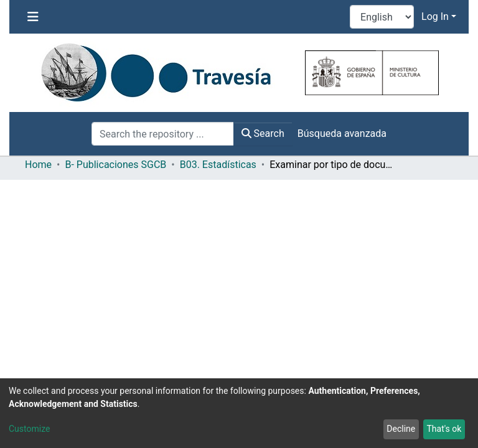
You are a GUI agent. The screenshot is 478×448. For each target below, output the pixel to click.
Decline (401, 429)
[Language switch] (382, 17)
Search (263, 133)
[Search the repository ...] (163, 134)
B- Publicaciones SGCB (115, 165)
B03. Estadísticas (218, 165)
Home (38, 165)
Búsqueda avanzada (342, 133)
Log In (435, 16)
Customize (29, 429)
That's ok (444, 429)
